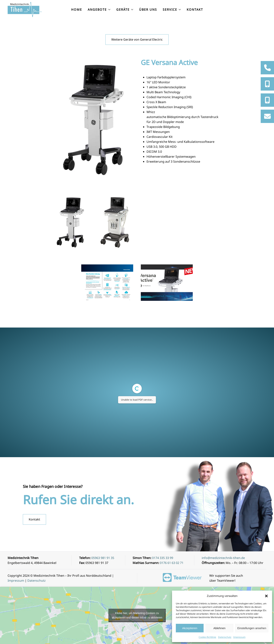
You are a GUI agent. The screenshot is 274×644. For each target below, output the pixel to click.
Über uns (148, 10)
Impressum (239, 637)
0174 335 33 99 (163, 558)
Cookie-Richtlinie (207, 637)
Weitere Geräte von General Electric (137, 39)
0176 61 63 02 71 (172, 563)
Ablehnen (219, 628)
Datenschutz (225, 637)
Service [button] (172, 10)
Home (77, 10)
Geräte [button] (125, 10)
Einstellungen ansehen (252, 628)
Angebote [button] (99, 10)
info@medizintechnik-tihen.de (223, 558)
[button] (266, 596)
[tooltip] (267, 68)
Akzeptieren (190, 628)
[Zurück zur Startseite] (25, 10)
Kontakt (195, 10)
